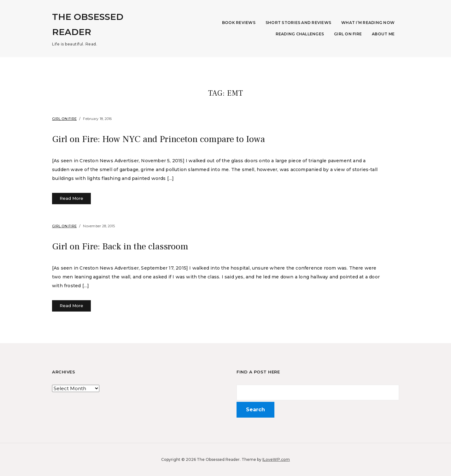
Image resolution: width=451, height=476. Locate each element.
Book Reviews (239, 23)
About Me (383, 34)
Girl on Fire (348, 34)
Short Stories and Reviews (298, 23)
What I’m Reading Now (368, 23)
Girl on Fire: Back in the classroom (127, 246)
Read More (71, 198)
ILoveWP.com (276, 459)
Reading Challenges (300, 34)
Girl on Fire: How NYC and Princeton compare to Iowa (170, 139)
